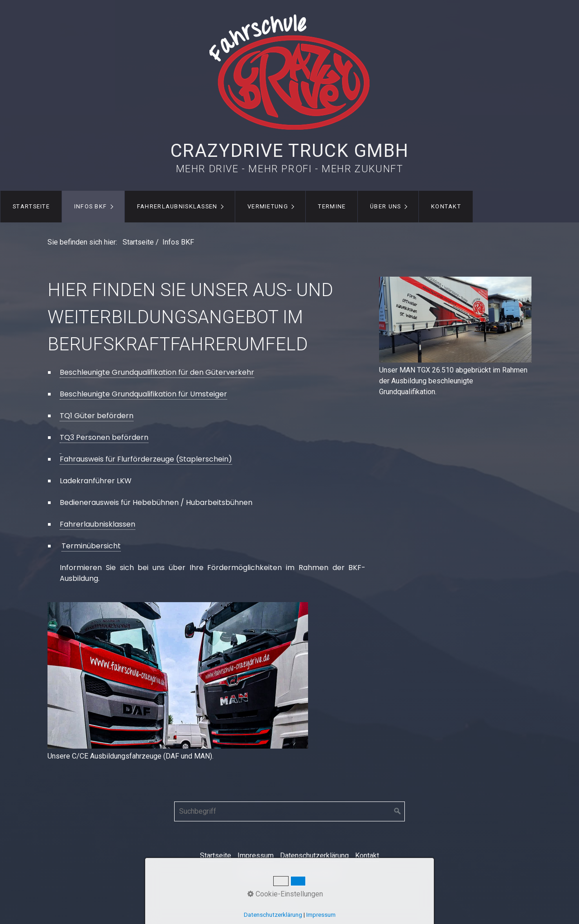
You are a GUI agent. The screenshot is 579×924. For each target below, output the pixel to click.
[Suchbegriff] (289, 811)
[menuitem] (31, 207)
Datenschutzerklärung (314, 856)
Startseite (31, 206)
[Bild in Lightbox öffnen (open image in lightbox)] (178, 675)
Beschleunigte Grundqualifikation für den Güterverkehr (157, 372)
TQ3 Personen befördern (104, 437)
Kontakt (446, 206)
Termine (332, 206)
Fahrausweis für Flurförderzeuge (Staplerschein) (146, 459)
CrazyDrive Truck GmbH (290, 151)
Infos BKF (91, 206)
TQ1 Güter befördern (97, 416)
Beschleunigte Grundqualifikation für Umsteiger (143, 394)
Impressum (256, 856)
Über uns (385, 206)
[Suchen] (398, 811)
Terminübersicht (91, 546)
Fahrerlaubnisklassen (177, 206)
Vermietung (268, 206)
